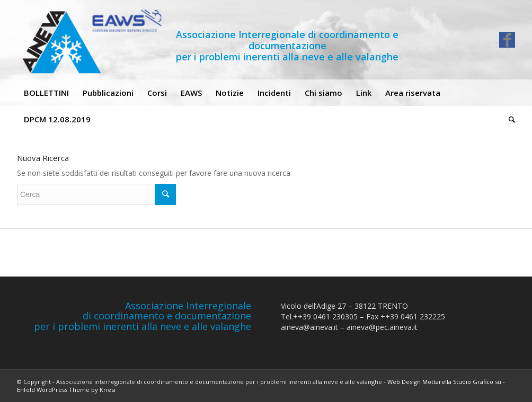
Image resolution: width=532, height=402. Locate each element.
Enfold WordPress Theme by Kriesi (66, 390)
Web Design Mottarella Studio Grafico (440, 382)
